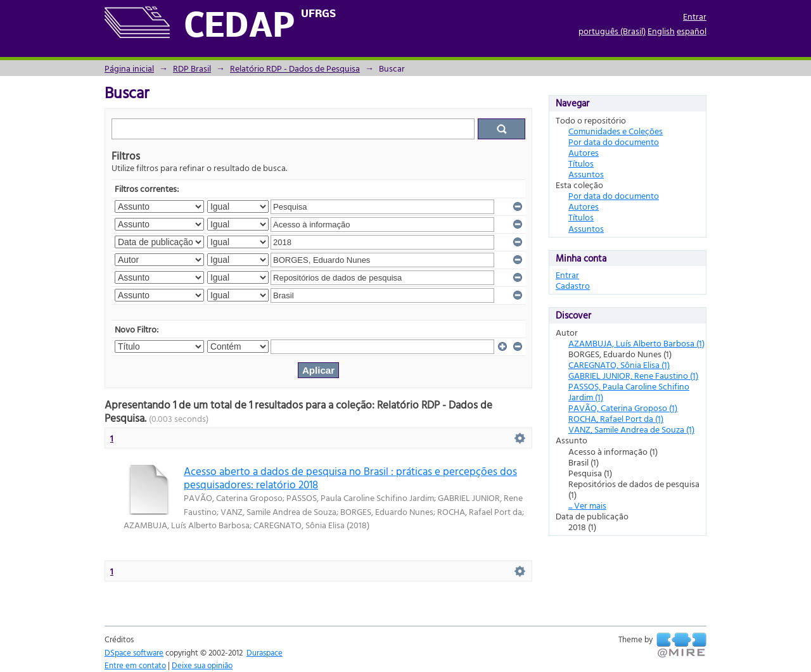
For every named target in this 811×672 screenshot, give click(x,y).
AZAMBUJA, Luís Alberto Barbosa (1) (636, 343)
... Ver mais (587, 505)
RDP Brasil (192, 68)
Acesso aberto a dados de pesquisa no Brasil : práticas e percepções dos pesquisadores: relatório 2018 (350, 478)
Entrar (695, 16)
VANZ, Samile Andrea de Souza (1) (631, 429)
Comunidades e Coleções (616, 131)
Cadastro (573, 285)
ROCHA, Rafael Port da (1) (616, 418)
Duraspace (265, 652)
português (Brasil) (612, 31)
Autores (584, 152)
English (661, 31)
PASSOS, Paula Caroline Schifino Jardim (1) (629, 391)
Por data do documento (614, 142)
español (692, 31)
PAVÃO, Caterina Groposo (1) (623, 408)
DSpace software (134, 652)
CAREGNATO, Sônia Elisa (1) (619, 365)
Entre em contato (135, 665)
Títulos (581, 163)
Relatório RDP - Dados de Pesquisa (295, 68)
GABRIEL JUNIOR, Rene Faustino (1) (633, 375)
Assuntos (586, 174)
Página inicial (129, 68)
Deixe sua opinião (202, 665)
